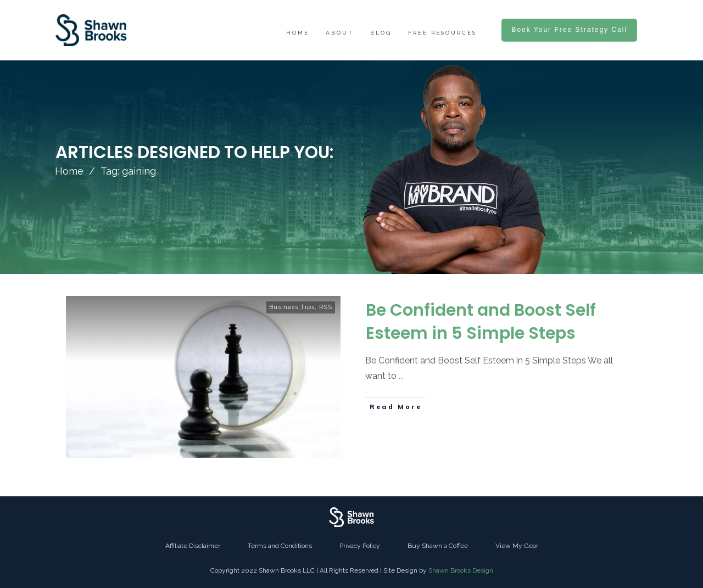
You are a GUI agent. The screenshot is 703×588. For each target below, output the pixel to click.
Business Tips (292, 307)
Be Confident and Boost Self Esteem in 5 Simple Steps (481, 322)
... (401, 376)
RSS (326, 307)
